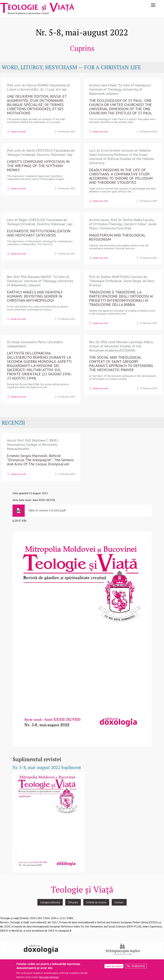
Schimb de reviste (96, 902)
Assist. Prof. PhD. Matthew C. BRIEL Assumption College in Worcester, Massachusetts (33, 445)
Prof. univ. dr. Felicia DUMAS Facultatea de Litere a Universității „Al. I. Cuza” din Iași (39, 87)
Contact (119, 902)
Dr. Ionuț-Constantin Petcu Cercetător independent (35, 344)
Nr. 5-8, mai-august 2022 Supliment (47, 767)
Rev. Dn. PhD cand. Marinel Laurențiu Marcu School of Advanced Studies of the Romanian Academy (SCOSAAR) (121, 346)
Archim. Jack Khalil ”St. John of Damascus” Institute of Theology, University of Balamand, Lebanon (120, 89)
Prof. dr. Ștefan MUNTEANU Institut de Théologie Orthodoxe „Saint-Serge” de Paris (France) (122, 281)
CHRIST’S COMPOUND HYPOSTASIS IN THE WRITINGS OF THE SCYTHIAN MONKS (38, 166)
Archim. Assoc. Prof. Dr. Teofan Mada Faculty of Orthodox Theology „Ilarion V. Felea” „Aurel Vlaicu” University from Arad (123, 224)
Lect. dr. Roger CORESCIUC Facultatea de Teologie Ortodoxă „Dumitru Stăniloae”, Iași (40, 222)
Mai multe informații (49, 977)
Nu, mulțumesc (136, 966)
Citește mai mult (18, 132)
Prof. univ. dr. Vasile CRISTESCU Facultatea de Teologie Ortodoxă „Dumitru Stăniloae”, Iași (41, 153)
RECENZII (13, 423)
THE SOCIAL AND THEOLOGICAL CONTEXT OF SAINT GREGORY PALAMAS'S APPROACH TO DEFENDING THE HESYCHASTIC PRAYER (121, 364)
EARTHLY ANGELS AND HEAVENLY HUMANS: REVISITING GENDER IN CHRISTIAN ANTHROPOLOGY (35, 296)
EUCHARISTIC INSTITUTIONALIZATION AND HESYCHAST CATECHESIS (39, 233)
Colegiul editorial (50, 902)
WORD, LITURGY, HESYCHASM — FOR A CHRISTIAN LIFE (71, 67)
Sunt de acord (114, 966)
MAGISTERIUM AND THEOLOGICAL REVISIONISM (117, 237)
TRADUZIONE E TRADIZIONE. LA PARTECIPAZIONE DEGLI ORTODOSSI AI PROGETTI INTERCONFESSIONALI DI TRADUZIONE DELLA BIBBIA (121, 298)
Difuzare (73, 902)
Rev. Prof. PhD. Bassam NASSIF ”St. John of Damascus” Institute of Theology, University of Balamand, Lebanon (40, 281)
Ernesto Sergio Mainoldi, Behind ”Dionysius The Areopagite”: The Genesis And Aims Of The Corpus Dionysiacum (40, 460)
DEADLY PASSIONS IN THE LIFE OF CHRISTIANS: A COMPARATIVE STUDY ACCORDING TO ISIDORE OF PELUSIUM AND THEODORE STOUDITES (121, 176)
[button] (82, 639)
